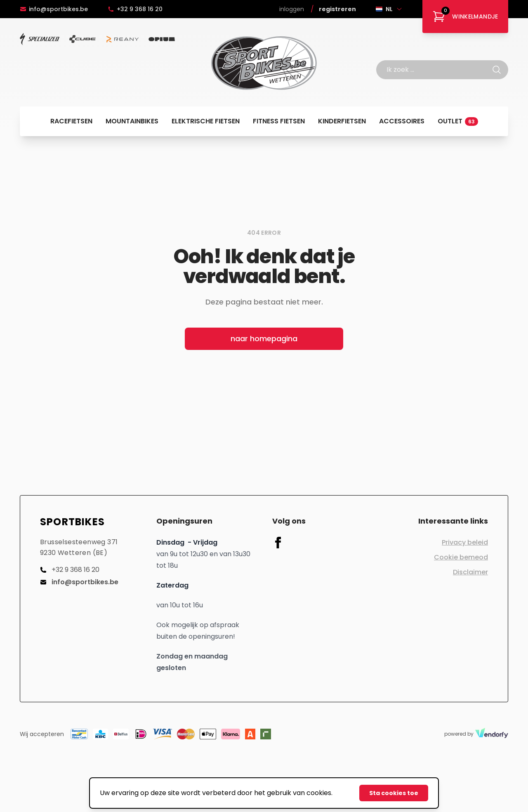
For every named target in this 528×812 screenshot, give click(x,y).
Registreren (337, 9)
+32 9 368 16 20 (135, 9)
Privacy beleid (465, 542)
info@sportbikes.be (54, 9)
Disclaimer (470, 572)
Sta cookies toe (394, 793)
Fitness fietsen (279, 121)
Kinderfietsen (342, 121)
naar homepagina (264, 339)
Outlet (458, 121)
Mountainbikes (132, 121)
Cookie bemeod (461, 557)
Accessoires (402, 121)
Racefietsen (71, 121)
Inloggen (292, 9)
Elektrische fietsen (206, 121)
